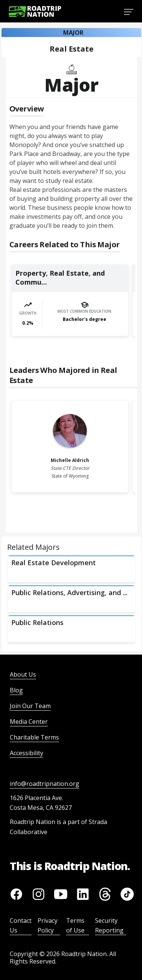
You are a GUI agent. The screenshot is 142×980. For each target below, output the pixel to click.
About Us (23, 674)
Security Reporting (109, 925)
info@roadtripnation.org (45, 784)
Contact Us (21, 925)
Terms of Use (75, 925)
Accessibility (26, 753)
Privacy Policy (48, 925)
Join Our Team (30, 706)
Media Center (29, 722)
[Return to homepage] (35, 11)
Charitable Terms (34, 737)
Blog (16, 690)
